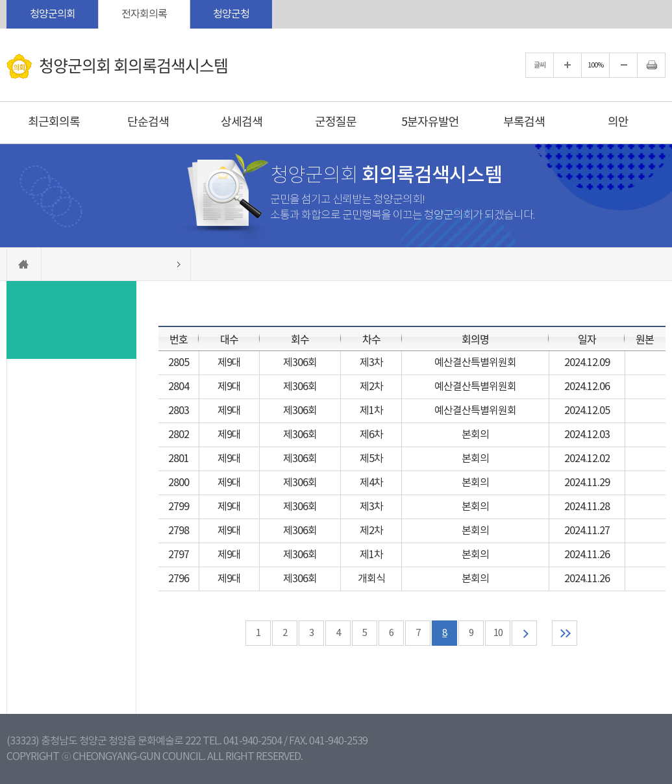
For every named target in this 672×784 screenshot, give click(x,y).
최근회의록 (54, 122)
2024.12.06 (587, 387)
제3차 (371, 363)
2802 (179, 435)
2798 (179, 531)
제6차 (371, 435)
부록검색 (524, 122)
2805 (179, 363)
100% (595, 65)
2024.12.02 (587, 459)
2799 (179, 507)
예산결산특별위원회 (475, 363)
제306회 (300, 363)
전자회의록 (144, 14)
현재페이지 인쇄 (651, 65)
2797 (179, 555)
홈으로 (24, 264)
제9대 (229, 363)
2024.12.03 (587, 435)
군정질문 (336, 122)
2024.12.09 (587, 363)
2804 (179, 387)
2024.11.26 (587, 555)
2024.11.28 (587, 507)
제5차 (371, 459)
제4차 (371, 483)
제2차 (371, 387)
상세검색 (242, 122)
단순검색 (148, 122)
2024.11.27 (587, 531)
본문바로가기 (0, 0)
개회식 (371, 579)
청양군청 (231, 14)
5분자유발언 (430, 122)
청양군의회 (53, 14)
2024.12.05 (587, 411)
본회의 (475, 435)
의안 (618, 122)
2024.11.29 (587, 483)
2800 (179, 483)
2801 (179, 459)
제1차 (371, 411)
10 (498, 633)
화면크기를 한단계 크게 (567, 65)
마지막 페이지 (565, 633)
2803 (179, 411)
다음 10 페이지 (524, 633)
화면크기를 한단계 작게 (623, 65)
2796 (179, 579)
